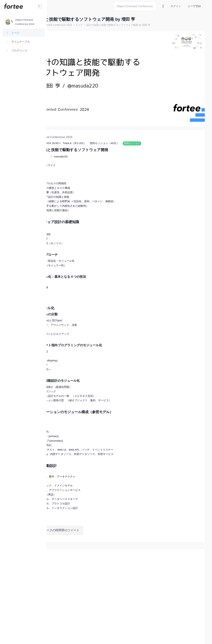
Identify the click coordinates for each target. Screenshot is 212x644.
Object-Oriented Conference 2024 (84, 25)
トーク (110, 25)
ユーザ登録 (194, 6)
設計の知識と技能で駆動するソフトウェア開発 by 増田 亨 (149, 25)
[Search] (135, 6)
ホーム (58, 25)
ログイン (176, 6)
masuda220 (92, 140)
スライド (81, 149)
